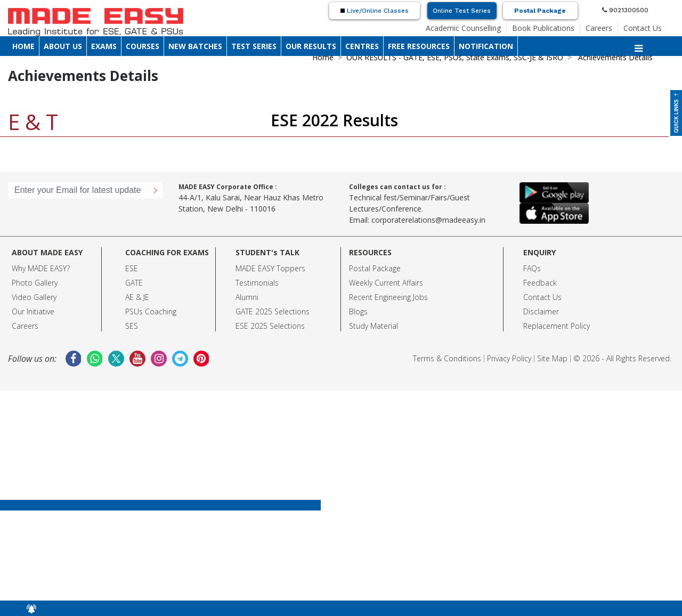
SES (132, 326)
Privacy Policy (509, 358)
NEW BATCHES (195, 46)
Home (323, 57)
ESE (132, 268)
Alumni (247, 297)
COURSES (143, 46)
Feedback (540, 283)
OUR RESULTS (311, 46)
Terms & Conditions (447, 358)
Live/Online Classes (375, 11)
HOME (23, 46)
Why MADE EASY (39, 268)
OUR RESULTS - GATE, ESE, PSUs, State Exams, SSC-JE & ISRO (455, 57)
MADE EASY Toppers (270, 268)
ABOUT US (63, 46)
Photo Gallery (35, 283)
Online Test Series (462, 11)
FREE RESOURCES (419, 46)
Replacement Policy (557, 326)
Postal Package (540, 11)
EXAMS (104, 46)
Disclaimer (541, 311)
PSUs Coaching (151, 311)
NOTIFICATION (486, 46)
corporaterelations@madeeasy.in (428, 220)
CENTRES (362, 46)
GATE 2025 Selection (271, 311)
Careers (599, 28)
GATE (134, 283)
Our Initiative (33, 311)
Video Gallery (34, 297)
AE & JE (137, 297)
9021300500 (625, 10)
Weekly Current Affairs (386, 283)
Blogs (358, 311)
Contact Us (643, 28)
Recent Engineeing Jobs (388, 297)
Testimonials (257, 283)
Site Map (552, 358)
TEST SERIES (254, 46)
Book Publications (543, 28)
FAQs (532, 268)
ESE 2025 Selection (268, 326)
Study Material (374, 326)
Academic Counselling (463, 28)
